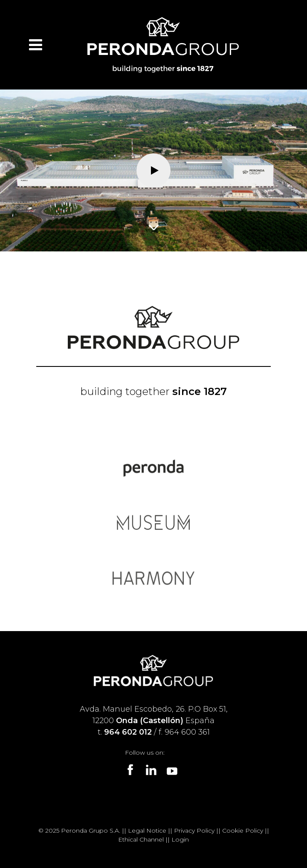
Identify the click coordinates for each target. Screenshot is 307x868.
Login (180, 839)
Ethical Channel (141, 839)
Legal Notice (147, 831)
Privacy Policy (194, 831)
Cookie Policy (243, 831)
